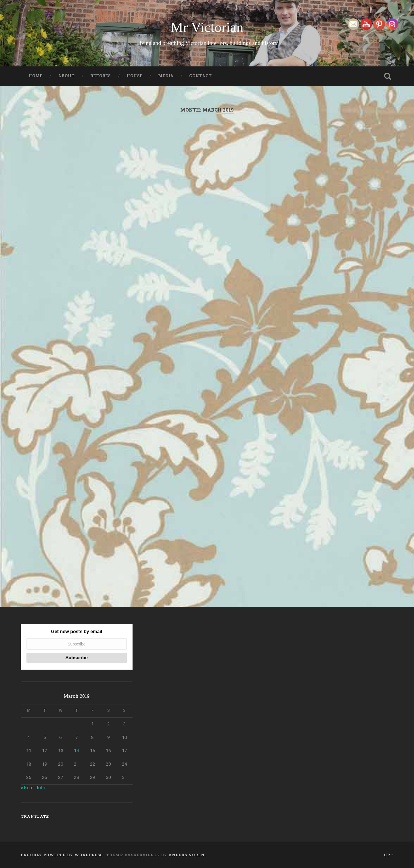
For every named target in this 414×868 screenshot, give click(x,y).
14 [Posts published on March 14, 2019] (76, 751)
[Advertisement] (207, 190)
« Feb (26, 787)
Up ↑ (389, 855)
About (66, 76)
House (135, 76)
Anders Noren (187, 855)
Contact (201, 76)
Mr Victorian (207, 27)
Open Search (388, 76)
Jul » (40, 787)
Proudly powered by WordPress (62, 855)
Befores (101, 76)
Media (166, 76)
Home (36, 76)
